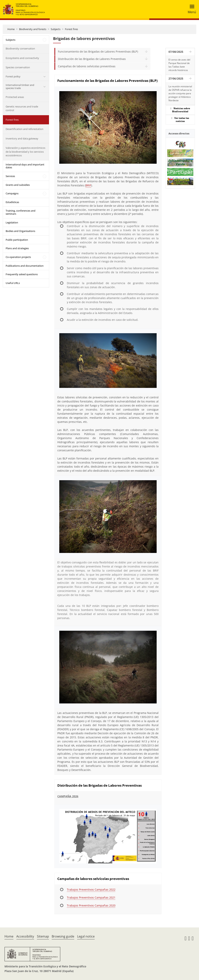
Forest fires (71, 29)
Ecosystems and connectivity (22, 58)
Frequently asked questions (22, 274)
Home (11, 29)
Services (10, 176)
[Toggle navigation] (191, 9)
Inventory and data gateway (22, 138)
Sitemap (43, 936)
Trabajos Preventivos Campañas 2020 (91, 905)
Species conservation (18, 67)
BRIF (88, 185)
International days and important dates (25, 166)
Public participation (17, 240)
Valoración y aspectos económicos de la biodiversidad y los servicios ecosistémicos (25, 152)
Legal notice (86, 936)
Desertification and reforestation (24, 129)
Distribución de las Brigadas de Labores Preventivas (92, 59)
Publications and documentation (25, 266)
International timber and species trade (20, 86)
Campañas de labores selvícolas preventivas (87, 66)
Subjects (56, 29)
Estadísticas (12, 202)
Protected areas (15, 97)
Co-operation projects (18, 257)
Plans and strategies (17, 248)
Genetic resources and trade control (22, 108)
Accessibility (25, 936)
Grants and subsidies (18, 185)
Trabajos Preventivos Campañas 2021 (91, 897)
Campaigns (12, 193)
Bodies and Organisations (20, 231)
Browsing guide (63, 936)
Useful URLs (13, 283)
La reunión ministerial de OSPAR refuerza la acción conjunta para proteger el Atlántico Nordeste (180, 93)
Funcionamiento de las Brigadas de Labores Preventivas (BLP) (98, 51)
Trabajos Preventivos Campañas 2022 (91, 890)
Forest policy (13, 76)
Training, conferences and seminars (21, 212)
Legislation (12, 222)
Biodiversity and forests (33, 29)
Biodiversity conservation (20, 48)
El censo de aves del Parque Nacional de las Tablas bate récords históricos (179, 65)
